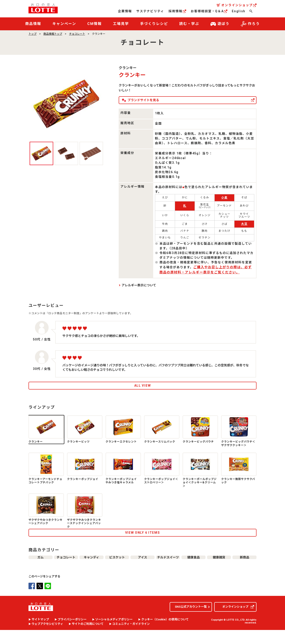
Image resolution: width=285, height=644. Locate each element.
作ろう (250, 24)
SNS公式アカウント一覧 (191, 621)
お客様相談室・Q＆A (209, 11)
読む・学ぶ (189, 24)
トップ (33, 34)
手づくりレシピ (154, 24)
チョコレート (77, 34)
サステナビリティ (150, 11)
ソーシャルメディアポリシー (114, 634)
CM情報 (95, 24)
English (239, 11)
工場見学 (121, 24)
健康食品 (193, 569)
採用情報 (177, 11)
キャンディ (92, 569)
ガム (41, 569)
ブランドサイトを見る (159, 100)
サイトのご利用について (88, 638)
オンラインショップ (239, 5)
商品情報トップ (53, 34)
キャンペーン (64, 24)
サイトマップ (40, 634)
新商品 (245, 569)
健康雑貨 (219, 569)
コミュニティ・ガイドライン (131, 638)
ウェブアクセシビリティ (47, 638)
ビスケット (117, 569)
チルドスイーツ (168, 569)
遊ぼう (220, 24)
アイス (142, 569)
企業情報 (125, 11)
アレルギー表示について (139, 285)
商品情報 (33, 24)
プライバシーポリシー (72, 634)
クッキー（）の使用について (165, 634)
